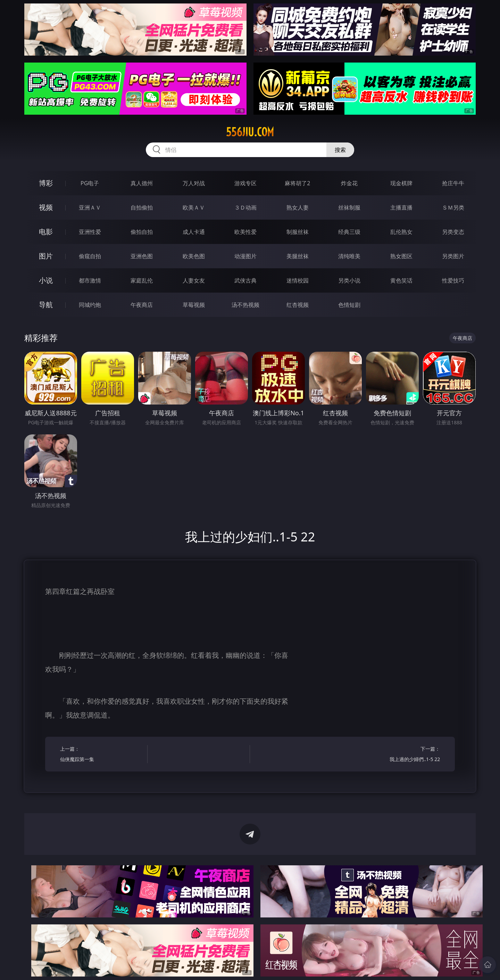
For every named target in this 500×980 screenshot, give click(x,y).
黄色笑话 (401, 280)
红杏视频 (298, 305)
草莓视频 (194, 305)
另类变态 (453, 232)
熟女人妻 (298, 207)
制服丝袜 (298, 232)
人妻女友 (194, 280)
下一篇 (398, 755)
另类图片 (453, 256)
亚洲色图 (142, 256)
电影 (46, 232)
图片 (46, 256)
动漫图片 (245, 256)
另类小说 (349, 280)
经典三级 (349, 232)
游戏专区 (245, 183)
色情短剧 (349, 305)
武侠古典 (245, 280)
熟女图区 (401, 256)
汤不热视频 (245, 305)
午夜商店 (142, 305)
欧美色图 (194, 256)
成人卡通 (194, 232)
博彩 (46, 183)
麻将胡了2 (297, 183)
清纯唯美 (349, 256)
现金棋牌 (401, 183)
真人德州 (142, 183)
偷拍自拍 (142, 232)
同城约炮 (90, 305)
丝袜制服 (349, 207)
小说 (46, 280)
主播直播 (401, 207)
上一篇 (102, 755)
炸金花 (349, 183)
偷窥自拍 (90, 256)
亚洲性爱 (90, 232)
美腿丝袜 (298, 256)
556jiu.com (250, 132)
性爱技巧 (453, 280)
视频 (46, 207)
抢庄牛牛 (453, 183)
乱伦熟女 (401, 232)
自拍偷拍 (142, 207)
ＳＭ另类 (453, 207)
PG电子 (90, 183)
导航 (46, 305)
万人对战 (194, 183)
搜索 (340, 150)
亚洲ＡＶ (90, 207)
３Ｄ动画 (245, 207)
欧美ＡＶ (194, 207)
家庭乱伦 (142, 280)
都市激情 (90, 280)
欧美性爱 (245, 232)
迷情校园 (298, 280)
